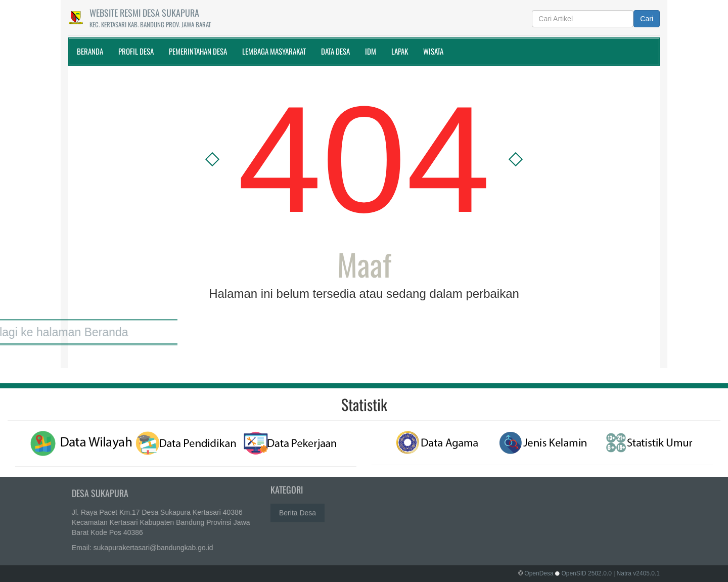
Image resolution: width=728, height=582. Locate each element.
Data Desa (335, 51)
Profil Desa (136, 51)
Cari (647, 19)
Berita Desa (298, 511)
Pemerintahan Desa (198, 51)
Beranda (90, 51)
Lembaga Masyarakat (274, 51)
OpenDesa (539, 573)
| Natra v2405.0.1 (636, 573)
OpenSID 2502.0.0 (586, 573)
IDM (371, 51)
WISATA (433, 51)
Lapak (400, 51)
